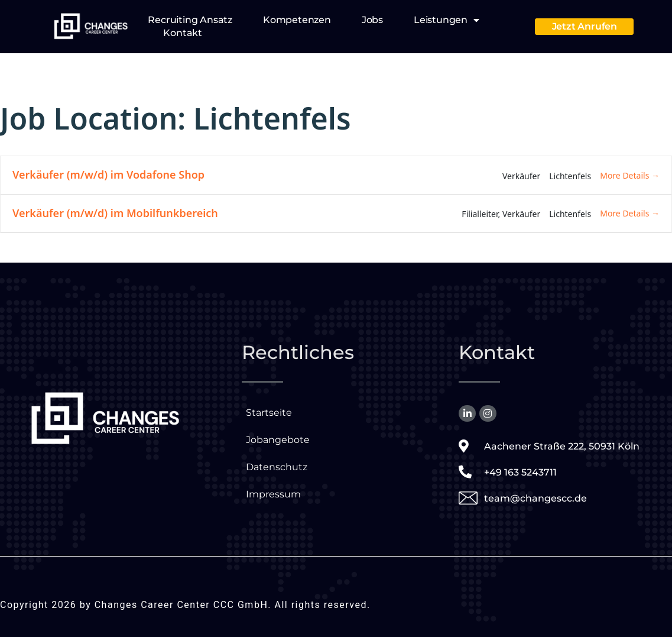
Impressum (273, 494)
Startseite (269, 413)
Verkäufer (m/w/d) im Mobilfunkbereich (115, 213)
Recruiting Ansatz (190, 20)
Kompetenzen (297, 20)
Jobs (372, 20)
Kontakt (183, 33)
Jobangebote (278, 440)
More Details (630, 175)
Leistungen (447, 20)
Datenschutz (277, 467)
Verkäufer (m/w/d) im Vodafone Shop (108, 174)
